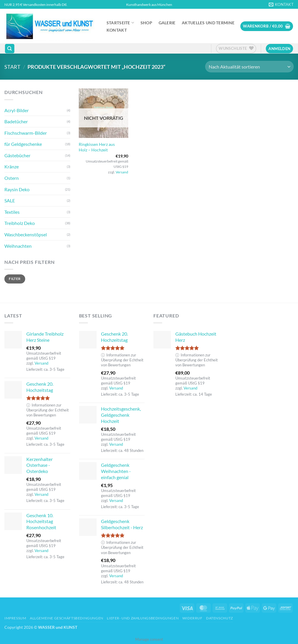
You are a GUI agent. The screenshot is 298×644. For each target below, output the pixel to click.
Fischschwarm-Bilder (26, 133)
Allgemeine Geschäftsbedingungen (67, 618)
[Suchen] (10, 49)
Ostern (12, 178)
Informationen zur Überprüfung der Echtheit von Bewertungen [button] (48, 410)
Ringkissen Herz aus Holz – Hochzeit (97, 147)
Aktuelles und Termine (208, 23)
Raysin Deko (17, 189)
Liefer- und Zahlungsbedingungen (143, 618)
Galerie (167, 23)
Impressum (15, 618)
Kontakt (117, 30)
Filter (15, 279)
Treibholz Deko (20, 223)
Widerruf (192, 618)
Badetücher (16, 121)
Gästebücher (17, 155)
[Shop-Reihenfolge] (249, 67)
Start (12, 67)
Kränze (12, 166)
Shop (146, 23)
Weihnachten (18, 246)
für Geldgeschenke (23, 144)
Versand (122, 172)
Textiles (12, 212)
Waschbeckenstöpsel (26, 234)
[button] (267, 26)
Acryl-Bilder (17, 110)
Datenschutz (220, 618)
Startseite (120, 23)
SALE (10, 200)
